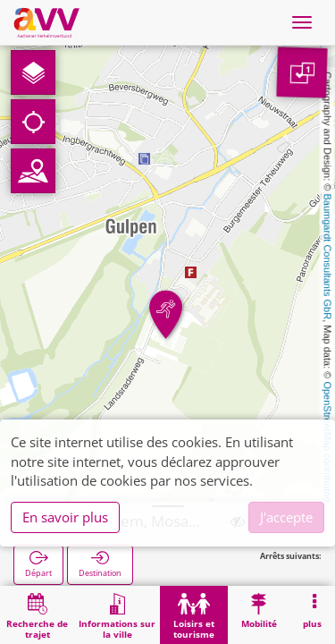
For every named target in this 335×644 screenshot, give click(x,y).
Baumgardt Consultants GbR (328, 257)
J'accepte (286, 517)
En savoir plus (65, 517)
